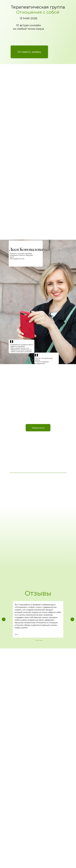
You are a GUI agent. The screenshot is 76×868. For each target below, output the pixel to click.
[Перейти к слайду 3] (37, 640)
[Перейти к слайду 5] (40, 640)
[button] (29, 52)
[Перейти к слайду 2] (36, 640)
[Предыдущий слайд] (4, 619)
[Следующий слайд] (72, 619)
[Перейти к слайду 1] (34, 640)
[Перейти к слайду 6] (42, 640)
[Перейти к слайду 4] (39, 640)
